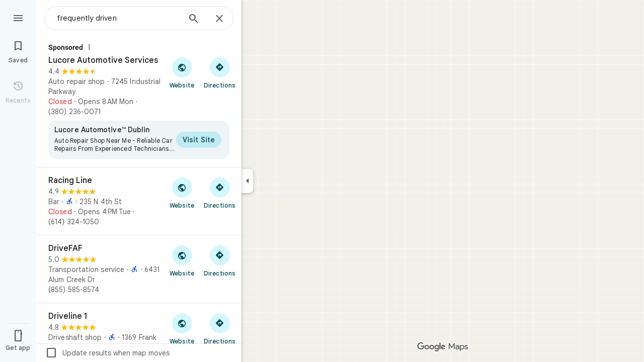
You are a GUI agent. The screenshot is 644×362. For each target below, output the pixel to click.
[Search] (194, 20)
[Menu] (18, 17)
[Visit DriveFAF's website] (182, 260)
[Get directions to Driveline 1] (220, 328)
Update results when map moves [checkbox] (107, 353)
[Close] (219, 19)
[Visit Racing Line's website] (182, 193)
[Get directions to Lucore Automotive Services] (220, 72)
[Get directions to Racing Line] (220, 193)
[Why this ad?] (89, 47)
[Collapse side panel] (247, 181)
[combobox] (118, 18)
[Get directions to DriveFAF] (220, 260)
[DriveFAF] (139, 269)
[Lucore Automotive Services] (139, 102)
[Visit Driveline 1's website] (182, 328)
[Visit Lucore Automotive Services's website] (182, 72)
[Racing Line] (139, 201)
